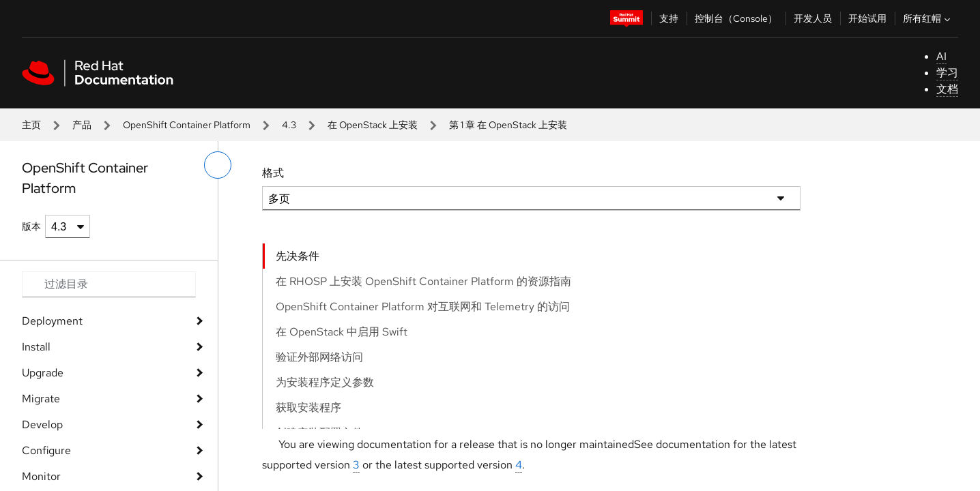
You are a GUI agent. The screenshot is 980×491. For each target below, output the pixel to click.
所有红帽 (928, 18)
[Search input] (109, 284)
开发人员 (813, 18)
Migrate (41, 399)
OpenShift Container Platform (187, 125)
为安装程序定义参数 (325, 382)
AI (941, 56)
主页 (31, 125)
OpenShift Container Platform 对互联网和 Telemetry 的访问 (423, 307)
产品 (82, 125)
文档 (947, 89)
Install (36, 347)
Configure (46, 450)
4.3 (289, 125)
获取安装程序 (308, 407)
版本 (31, 226)
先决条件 (298, 256)
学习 (947, 73)
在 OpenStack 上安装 (373, 125)
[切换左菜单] (218, 165)
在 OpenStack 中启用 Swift (342, 332)
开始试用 (867, 18)
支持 (669, 18)
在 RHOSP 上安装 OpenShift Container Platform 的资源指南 (423, 281)
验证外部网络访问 (319, 357)
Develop (42, 425)
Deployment (52, 321)
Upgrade (43, 373)
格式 (273, 173)
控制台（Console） (736, 18)
